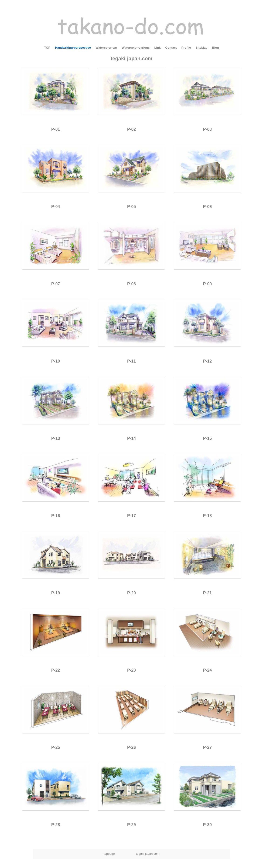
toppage (109, 854)
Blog (215, 48)
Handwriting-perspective (73, 48)
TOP (47, 48)
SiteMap (202, 48)
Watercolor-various (136, 48)
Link (157, 48)
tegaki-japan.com (131, 59)
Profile (186, 48)
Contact (171, 48)
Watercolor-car (106, 48)
